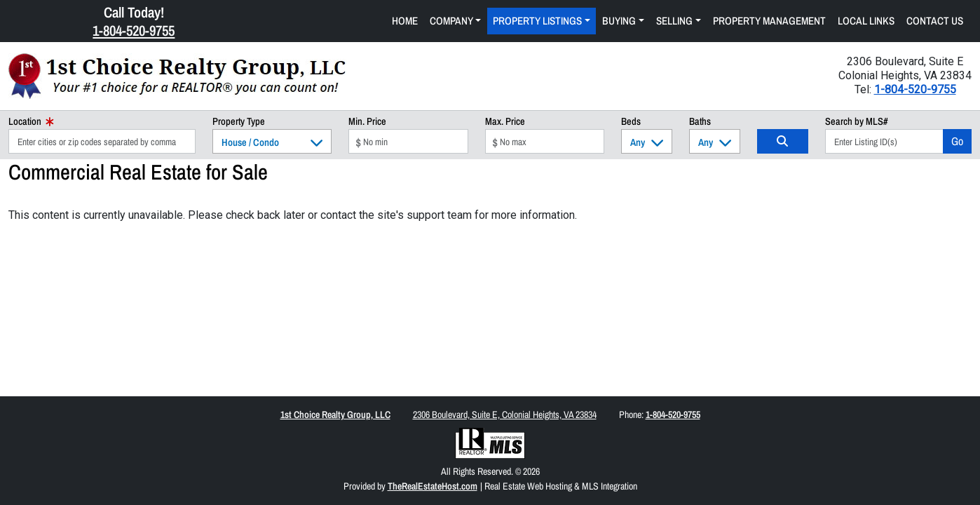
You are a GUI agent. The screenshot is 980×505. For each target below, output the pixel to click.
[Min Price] (408, 141)
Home (405, 21)
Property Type (239, 121)
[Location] (102, 141)
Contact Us (935, 21)
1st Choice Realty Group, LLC (335, 415)
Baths (700, 121)
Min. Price (367, 121)
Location (31, 121)
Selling (674, 21)
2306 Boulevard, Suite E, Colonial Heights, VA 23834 (505, 415)
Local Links (866, 21)
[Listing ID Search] (884, 141)
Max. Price (505, 121)
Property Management (769, 21)
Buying (619, 21)
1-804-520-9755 (915, 89)
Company (451, 21)
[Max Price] (545, 141)
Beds (631, 121)
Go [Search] (957, 141)
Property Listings (537, 21)
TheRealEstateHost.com (433, 486)
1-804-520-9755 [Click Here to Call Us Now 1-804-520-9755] (134, 30)
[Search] (783, 141)
